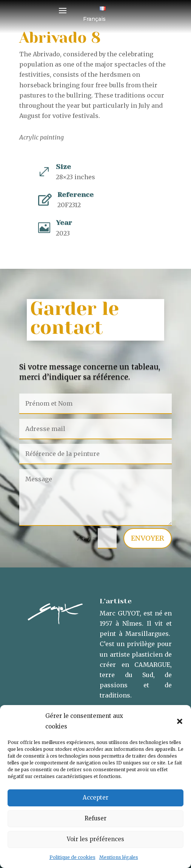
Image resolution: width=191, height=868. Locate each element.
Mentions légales (119, 857)
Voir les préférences (95, 839)
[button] (180, 721)
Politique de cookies (72, 857)
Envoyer (148, 538)
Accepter (95, 797)
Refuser (95, 818)
